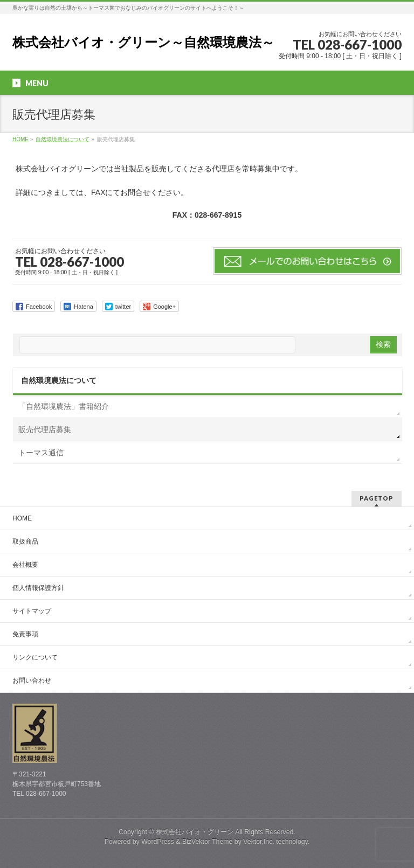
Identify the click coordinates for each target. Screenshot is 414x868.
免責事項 (25, 634)
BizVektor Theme (208, 842)
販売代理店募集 (45, 429)
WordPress (158, 842)
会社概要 (25, 565)
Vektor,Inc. (259, 842)
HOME (22, 518)
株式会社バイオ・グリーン (195, 832)
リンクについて (35, 657)
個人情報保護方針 (38, 588)
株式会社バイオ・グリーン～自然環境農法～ (143, 42)
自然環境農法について (59, 380)
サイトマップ (32, 611)
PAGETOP (377, 498)
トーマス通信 (41, 453)
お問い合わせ (32, 680)
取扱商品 (25, 541)
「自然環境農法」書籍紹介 (64, 406)
